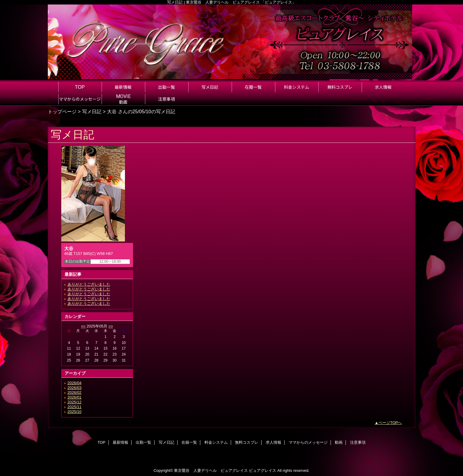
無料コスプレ (247, 442)
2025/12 (75, 402)
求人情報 (273, 442)
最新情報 (120, 442)
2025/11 (75, 407)
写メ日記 (92, 111)
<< (83, 326)
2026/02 (75, 392)
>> (111, 326)
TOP (80, 87)
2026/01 (75, 397)
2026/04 (75, 383)
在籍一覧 (189, 442)
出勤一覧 (143, 442)
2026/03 (75, 388)
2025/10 (75, 412)
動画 (339, 442)
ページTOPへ (390, 423)
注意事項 (358, 442)
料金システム (216, 442)
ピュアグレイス (263, 470)
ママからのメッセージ (308, 442)
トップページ (62, 111)
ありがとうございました (89, 284)
